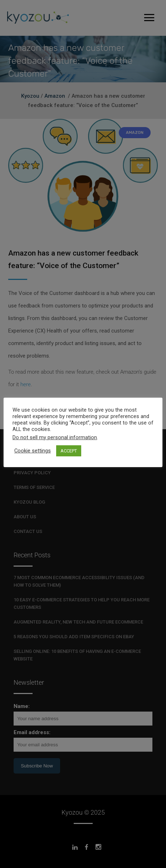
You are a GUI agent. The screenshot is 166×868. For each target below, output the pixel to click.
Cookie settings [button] (33, 451)
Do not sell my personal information (55, 437)
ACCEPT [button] (69, 451)
